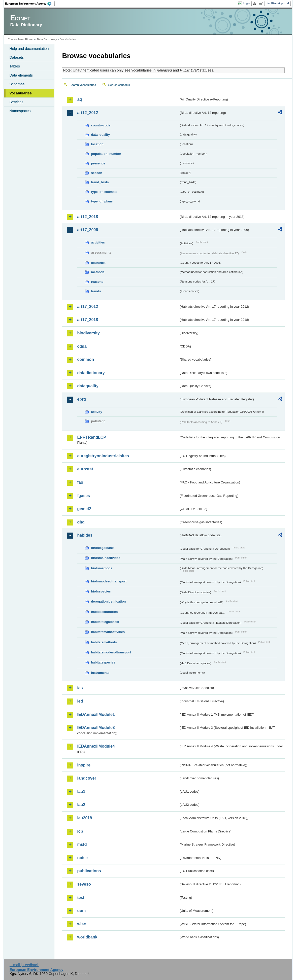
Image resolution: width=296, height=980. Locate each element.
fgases (84, 496)
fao (80, 482)
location (97, 144)
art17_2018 (88, 320)
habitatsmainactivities (108, 632)
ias (80, 688)
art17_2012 (88, 307)
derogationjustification (108, 601)
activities (98, 242)
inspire (84, 765)
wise (81, 924)
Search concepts (119, 85)
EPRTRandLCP (92, 437)
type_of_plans (102, 201)
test (81, 898)
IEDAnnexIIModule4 (96, 746)
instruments (100, 673)
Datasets (17, 57)
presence (98, 163)
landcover (87, 778)
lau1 (81, 792)
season (96, 173)
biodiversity (88, 333)
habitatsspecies (103, 662)
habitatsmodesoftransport (111, 652)
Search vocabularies (83, 85)
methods (98, 272)
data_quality (100, 135)
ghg (81, 522)
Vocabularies (21, 93)
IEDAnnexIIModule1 (96, 714)
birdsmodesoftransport (109, 581)
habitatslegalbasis (105, 622)
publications (89, 871)
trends (96, 291)
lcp (80, 831)
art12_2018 (88, 217)
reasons (97, 282)
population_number (106, 154)
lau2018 (85, 818)
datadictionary (91, 373)
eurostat (85, 469)
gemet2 (84, 509)
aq (79, 99)
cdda (82, 346)
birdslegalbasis (103, 548)
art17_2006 (88, 230)
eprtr (82, 399)
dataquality (88, 386)
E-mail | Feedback (24, 965)
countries (98, 263)
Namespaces (20, 111)
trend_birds (100, 182)
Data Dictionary (47, 39)
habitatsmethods (104, 642)
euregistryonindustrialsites (103, 456)
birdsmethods (102, 568)
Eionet (29, 39)
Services (16, 102)
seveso (84, 884)
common (86, 359)
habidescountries (104, 612)
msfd (82, 844)
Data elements (21, 75)
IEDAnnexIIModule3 (96, 728)
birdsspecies (101, 591)
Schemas (17, 84)
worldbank (87, 937)
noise (82, 858)
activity (96, 412)
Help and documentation (29, 49)
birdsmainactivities (106, 558)
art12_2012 (88, 113)
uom (81, 911)
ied (80, 701)
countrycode (101, 125)
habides (85, 535)
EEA (30, 4)
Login (246, 3)
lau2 (81, 805)
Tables (15, 66)
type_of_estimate (104, 192)
